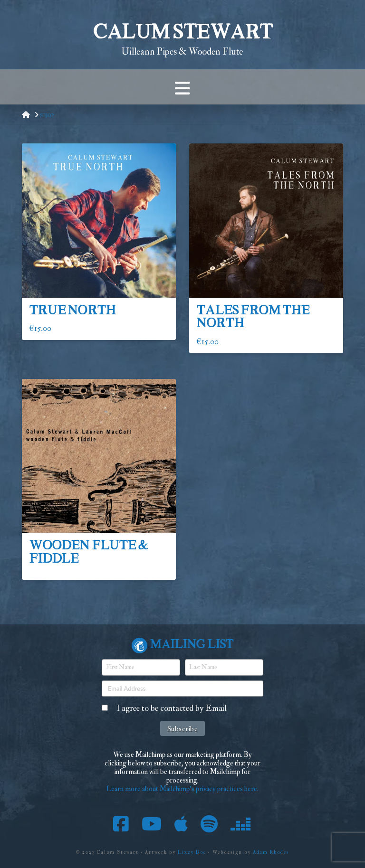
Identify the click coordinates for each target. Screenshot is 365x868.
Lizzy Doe (192, 852)
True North (72, 311)
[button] (182, 87)
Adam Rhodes (271, 852)
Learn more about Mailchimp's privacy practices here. (182, 789)
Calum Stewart (182, 34)
